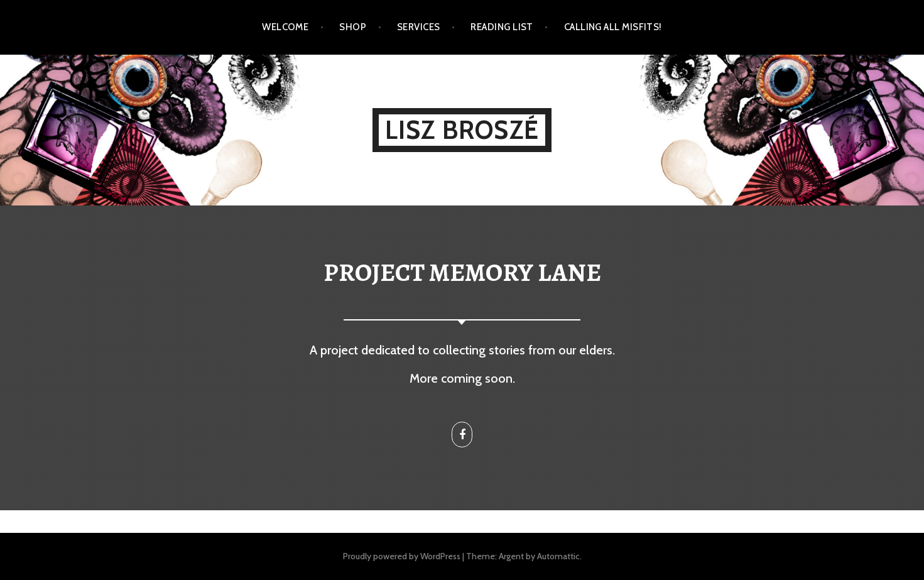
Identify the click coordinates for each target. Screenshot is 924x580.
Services (419, 27)
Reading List (502, 27)
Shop (353, 27)
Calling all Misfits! (613, 27)
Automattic (558, 556)
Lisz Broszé (462, 130)
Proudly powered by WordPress (402, 556)
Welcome (285, 27)
